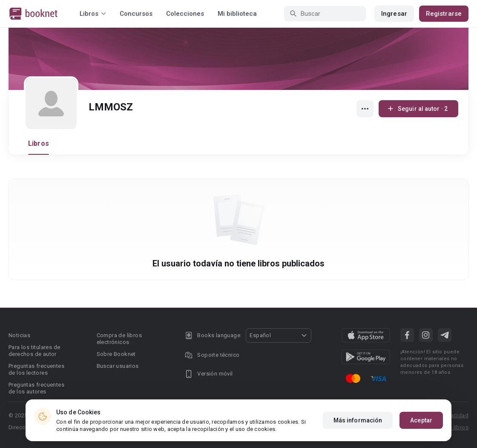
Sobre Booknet (116, 354)
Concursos (136, 14)
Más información (358, 421)
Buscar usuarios (118, 366)
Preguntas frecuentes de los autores (36, 388)
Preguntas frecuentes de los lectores (36, 369)
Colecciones (185, 14)
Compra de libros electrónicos (119, 339)
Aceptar (421, 421)
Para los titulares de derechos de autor (34, 351)
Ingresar (394, 14)
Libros (39, 143)
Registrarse (444, 14)
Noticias (19, 335)
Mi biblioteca (237, 14)
